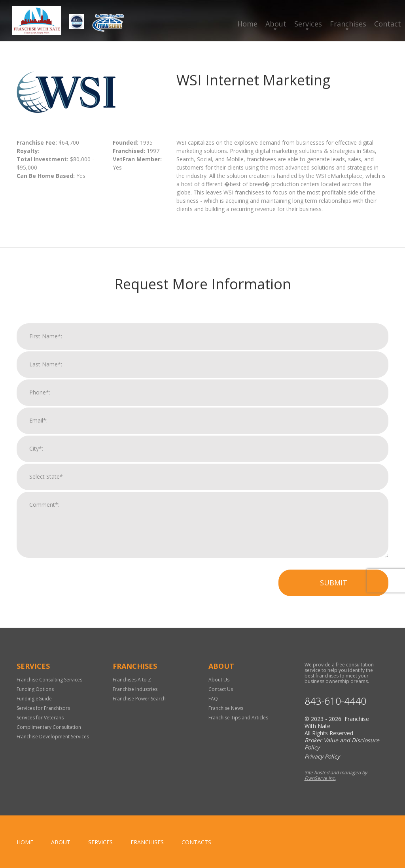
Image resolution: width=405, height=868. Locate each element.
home (25, 842)
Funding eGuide (34, 699)
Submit (334, 591)
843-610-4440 (335, 701)
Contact (388, 24)
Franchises (348, 24)
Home (247, 24)
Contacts (196, 842)
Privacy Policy (322, 756)
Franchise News (226, 708)
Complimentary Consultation (49, 727)
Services (308, 24)
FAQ (213, 699)
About (276, 24)
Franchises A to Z (132, 680)
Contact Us (221, 689)
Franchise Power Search (139, 699)
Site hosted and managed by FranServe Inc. (336, 775)
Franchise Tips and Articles (238, 718)
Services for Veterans (40, 718)
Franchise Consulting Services (49, 680)
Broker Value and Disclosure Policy (342, 744)
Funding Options (35, 689)
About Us (219, 680)
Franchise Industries (135, 689)
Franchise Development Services (53, 737)
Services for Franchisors (43, 708)
